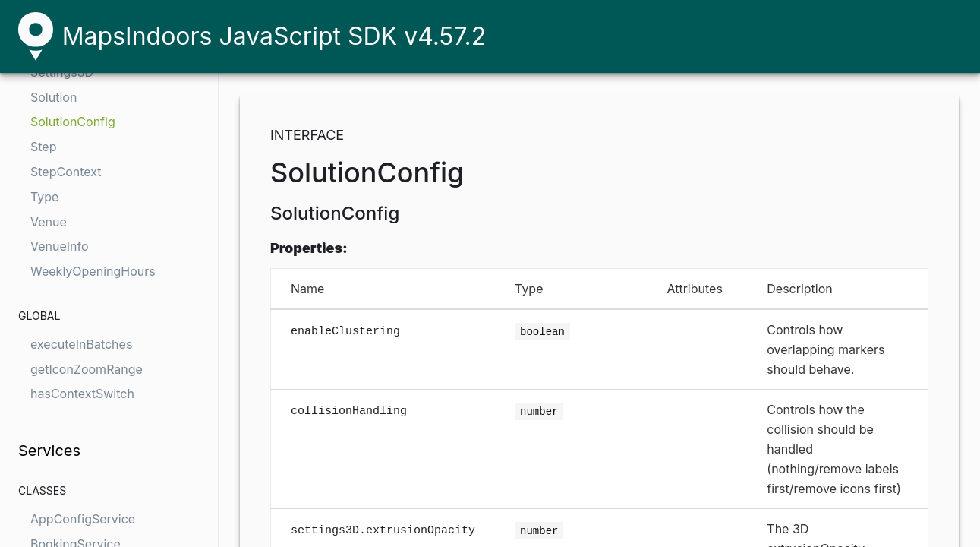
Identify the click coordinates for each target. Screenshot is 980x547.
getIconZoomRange (87, 369)
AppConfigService (83, 519)
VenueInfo (60, 246)
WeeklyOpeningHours (93, 271)
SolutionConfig (73, 122)
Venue (49, 222)
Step (43, 147)
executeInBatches (81, 344)
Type (44, 197)
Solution (54, 97)
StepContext (66, 172)
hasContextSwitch (82, 394)
